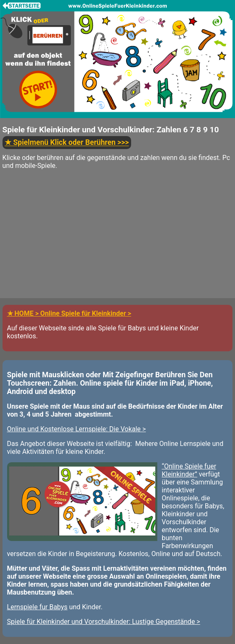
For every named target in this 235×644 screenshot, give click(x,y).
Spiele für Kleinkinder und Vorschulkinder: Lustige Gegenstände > (104, 622)
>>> (67, 143)
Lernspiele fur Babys (37, 607)
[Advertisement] (117, 240)
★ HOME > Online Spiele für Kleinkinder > (69, 313)
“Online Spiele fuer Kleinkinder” (189, 470)
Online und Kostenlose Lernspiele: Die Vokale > (77, 429)
